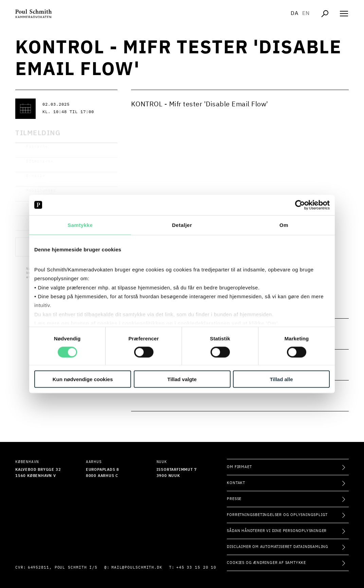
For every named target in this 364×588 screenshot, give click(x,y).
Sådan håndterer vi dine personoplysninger (277, 531)
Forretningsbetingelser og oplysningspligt (277, 515)
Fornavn (37, 147)
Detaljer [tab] (182, 225)
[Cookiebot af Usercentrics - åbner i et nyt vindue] (300, 205)
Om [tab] (284, 225)
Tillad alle (281, 379)
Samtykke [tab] (80, 225)
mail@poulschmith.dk (137, 567)
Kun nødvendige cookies (83, 379)
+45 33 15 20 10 (196, 567)
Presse (234, 499)
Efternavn (40, 161)
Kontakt (236, 483)
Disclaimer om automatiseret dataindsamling (278, 547)
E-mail (36, 176)
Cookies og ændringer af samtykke (266, 563)
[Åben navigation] (344, 14)
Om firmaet (239, 467)
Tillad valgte (182, 379)
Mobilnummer (41, 190)
